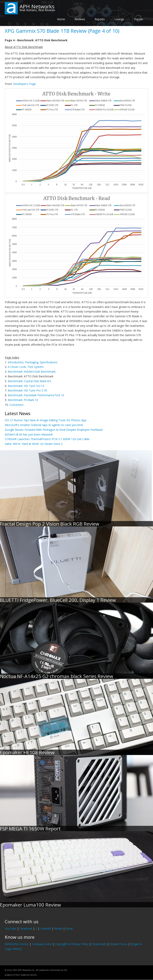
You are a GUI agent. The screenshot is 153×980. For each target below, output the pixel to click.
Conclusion (16, 405)
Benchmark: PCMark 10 (23, 400)
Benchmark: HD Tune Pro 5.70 (27, 390)
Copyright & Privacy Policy (72, 944)
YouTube (11, 929)
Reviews (80, 19)
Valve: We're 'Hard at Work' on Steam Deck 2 (34, 444)
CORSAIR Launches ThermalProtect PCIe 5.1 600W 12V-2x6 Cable (47, 439)
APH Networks (37, 6)
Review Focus (118, 944)
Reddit (58, 929)
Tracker (139, 19)
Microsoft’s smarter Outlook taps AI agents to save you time (44, 425)
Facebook (26, 929)
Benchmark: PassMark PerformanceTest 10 (36, 395)
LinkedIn (46, 929)
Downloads (99, 944)
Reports (100, 19)
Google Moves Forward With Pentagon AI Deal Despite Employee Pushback (54, 430)
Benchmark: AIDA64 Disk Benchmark (32, 372)
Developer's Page (25, 84)
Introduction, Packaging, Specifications (33, 362)
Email (69, 929)
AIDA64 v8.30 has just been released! (29, 434)
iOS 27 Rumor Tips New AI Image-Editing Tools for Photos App (46, 420)
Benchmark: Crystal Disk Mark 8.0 (29, 381)
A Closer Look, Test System (26, 367)
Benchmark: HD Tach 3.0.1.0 (26, 386)
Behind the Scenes (17, 944)
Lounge (119, 19)
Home (61, 19)
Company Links (42, 944)
